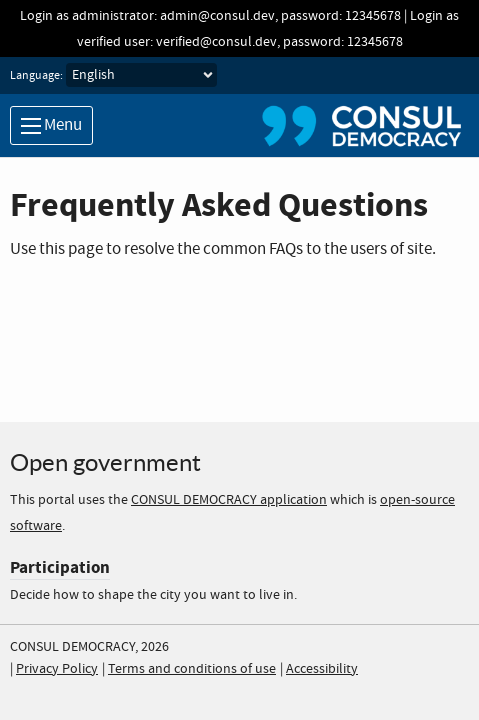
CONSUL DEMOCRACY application (229, 500)
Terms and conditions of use (192, 669)
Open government (105, 462)
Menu (51, 125)
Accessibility (322, 669)
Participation (60, 567)
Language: (36, 76)
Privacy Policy (57, 669)
